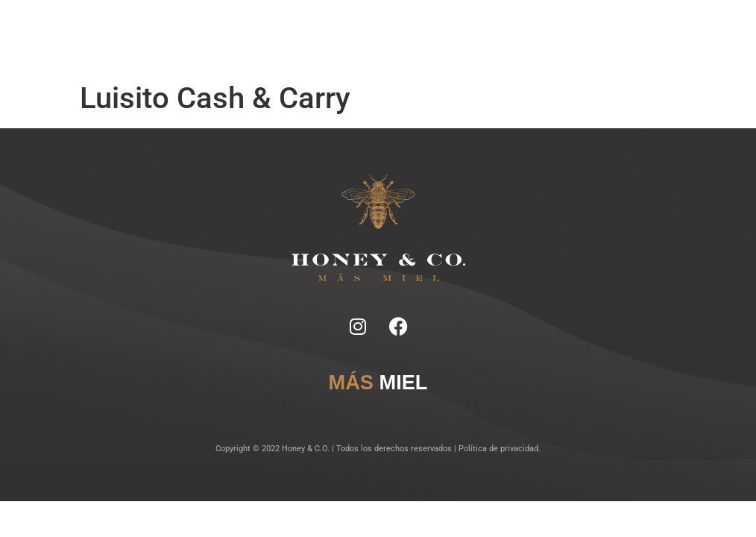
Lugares (377, 29)
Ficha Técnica (304, 29)
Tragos (345, 29)
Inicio (239, 29)
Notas (264, 29)
